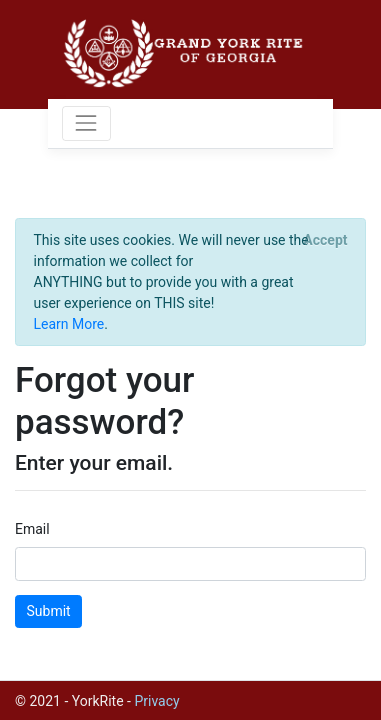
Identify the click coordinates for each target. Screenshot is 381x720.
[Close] (325, 240)
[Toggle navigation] (86, 123)
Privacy (156, 701)
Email (32, 529)
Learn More (69, 324)
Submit (49, 611)
